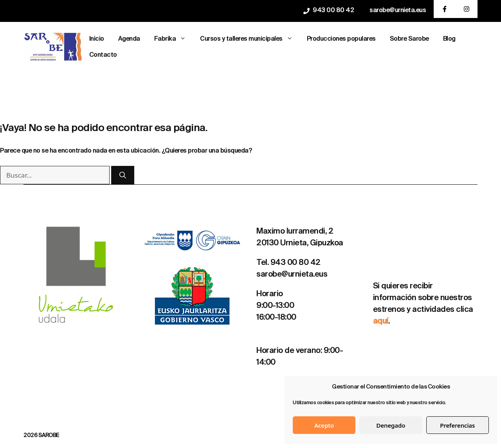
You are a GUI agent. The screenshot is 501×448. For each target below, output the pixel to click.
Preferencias (457, 425)
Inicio (97, 39)
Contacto (103, 55)
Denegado (391, 425)
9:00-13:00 (275, 306)
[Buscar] (123, 175)
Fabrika (174, 39)
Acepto (324, 425)
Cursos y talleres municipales (250, 39)
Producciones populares (341, 39)
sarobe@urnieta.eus (398, 11)
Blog (449, 39)
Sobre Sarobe (409, 39)
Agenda (129, 39)
